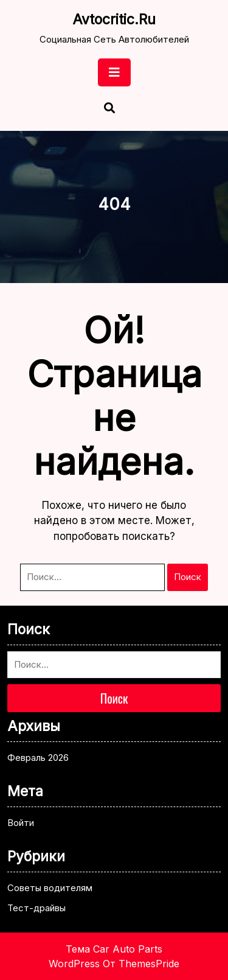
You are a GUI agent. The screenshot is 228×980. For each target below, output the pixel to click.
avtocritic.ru (114, 19)
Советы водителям (50, 888)
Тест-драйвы (36, 908)
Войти (21, 823)
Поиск (188, 577)
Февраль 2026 (38, 758)
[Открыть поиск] (109, 109)
